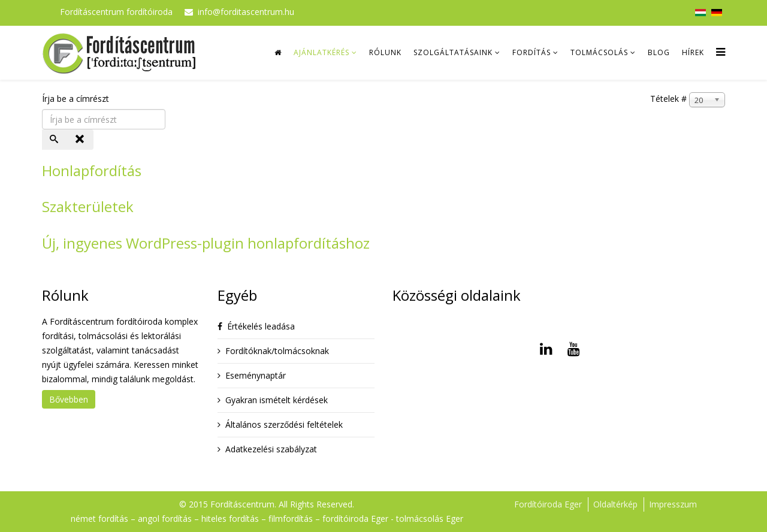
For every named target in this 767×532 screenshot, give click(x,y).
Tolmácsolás (599, 52)
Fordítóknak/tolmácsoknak (277, 351)
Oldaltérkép (615, 504)
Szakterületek (88, 206)
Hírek (693, 52)
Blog (659, 52)
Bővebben (69, 399)
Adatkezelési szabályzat (271, 449)
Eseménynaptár (256, 375)
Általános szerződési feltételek (284, 424)
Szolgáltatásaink (453, 52)
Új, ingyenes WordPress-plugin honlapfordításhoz (206, 243)
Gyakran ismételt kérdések (277, 400)
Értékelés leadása (261, 326)
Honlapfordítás (92, 170)
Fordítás (532, 52)
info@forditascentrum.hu (246, 12)
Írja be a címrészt (77, 99)
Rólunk (385, 52)
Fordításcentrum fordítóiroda (116, 12)
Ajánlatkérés (321, 52)
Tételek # (668, 99)
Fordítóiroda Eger (548, 504)
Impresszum (673, 504)
